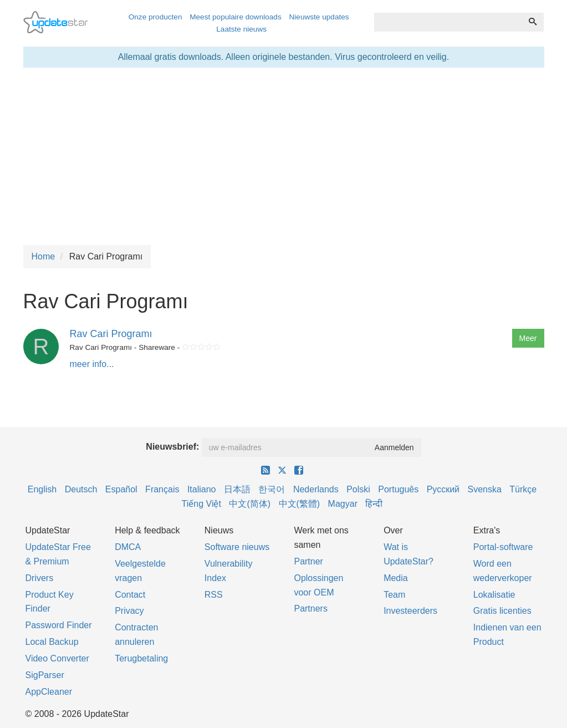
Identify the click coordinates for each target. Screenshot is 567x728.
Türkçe (523, 489)
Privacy (129, 611)
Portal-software (503, 547)
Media (396, 578)
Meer (528, 338)
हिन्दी (374, 504)
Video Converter (57, 658)
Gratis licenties (502, 611)
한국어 (272, 489)
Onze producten (155, 17)
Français (162, 489)
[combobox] (448, 22)
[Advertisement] (284, 156)
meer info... (92, 364)
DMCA (128, 547)
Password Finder (59, 625)
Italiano (202, 489)
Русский (443, 489)
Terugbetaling (141, 658)
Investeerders (410, 611)
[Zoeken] (533, 22)
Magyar (343, 504)
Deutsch (81, 489)
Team (394, 595)
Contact (130, 595)
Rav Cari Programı (111, 334)
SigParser (45, 675)
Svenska (485, 489)
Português (398, 489)
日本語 (237, 489)
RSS (214, 595)
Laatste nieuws (241, 29)
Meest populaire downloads (236, 17)
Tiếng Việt (201, 504)
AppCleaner (49, 692)
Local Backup (52, 642)
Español (121, 489)
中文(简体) (250, 504)
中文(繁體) (300, 504)
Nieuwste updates (319, 17)
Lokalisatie (494, 595)
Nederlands (316, 489)
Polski (358, 489)
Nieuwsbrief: (172, 447)
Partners (310, 609)
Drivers (40, 578)
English (42, 489)
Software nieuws (237, 547)
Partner (308, 561)
